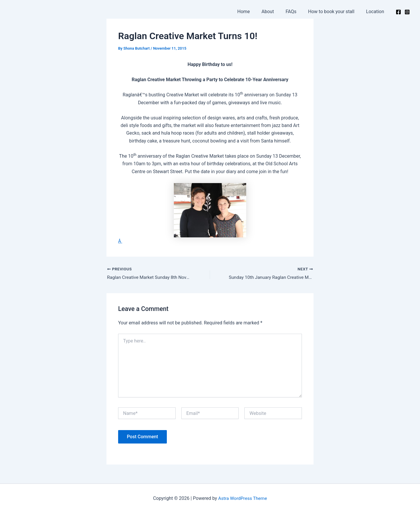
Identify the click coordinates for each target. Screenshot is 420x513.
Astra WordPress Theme (243, 498)
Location (376, 12)
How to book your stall (335, 12)
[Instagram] (407, 12)
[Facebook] (398, 12)
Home (254, 12)
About (276, 12)
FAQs (297, 12)
